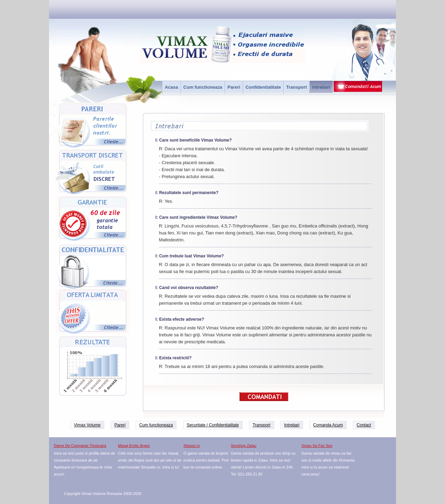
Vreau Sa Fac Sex (317, 446)
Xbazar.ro (192, 446)
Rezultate (93, 366)
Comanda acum (358, 87)
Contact (364, 425)
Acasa (171, 87)
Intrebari (321, 87)
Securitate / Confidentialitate (213, 425)
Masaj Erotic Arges (134, 446)
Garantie (93, 219)
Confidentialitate (263, 87)
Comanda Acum (328, 425)
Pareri (234, 87)
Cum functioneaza (203, 87)
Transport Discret (93, 173)
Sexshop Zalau (244, 446)
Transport (297, 87)
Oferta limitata (93, 312)
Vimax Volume (87, 425)
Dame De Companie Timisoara (80, 446)
